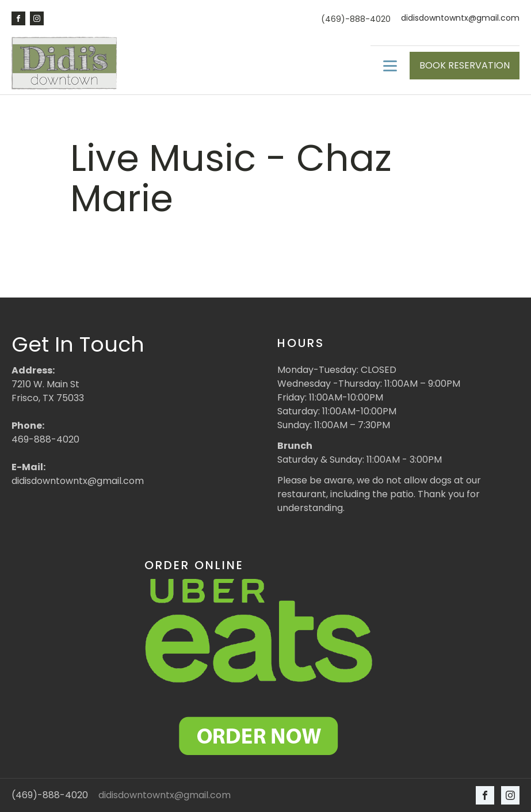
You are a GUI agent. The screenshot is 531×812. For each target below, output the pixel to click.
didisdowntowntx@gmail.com (460, 18)
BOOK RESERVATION (465, 65)
